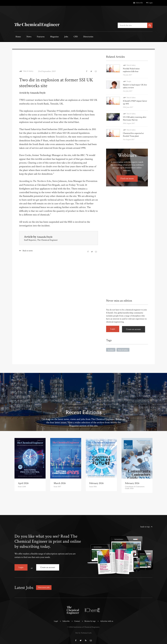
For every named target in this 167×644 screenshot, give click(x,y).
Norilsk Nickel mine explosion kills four (131, 70)
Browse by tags (90, 619)
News (26, 37)
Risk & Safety (29, 71)
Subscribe (138, 3)
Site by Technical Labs (83, 630)
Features (37, 37)
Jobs (59, 37)
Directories (77, 37)
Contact (77, 619)
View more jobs (45, 585)
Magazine (49, 37)
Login (149, 3)
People (129, 81)
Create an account (135, 328)
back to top (145, 526)
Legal (55, 619)
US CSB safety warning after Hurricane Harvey (135, 118)
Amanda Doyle (46, 236)
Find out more (127, 178)
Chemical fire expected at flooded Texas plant (133, 134)
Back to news (28, 250)
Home (17, 37)
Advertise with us (107, 619)
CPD (66, 37)
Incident (111, 349)
